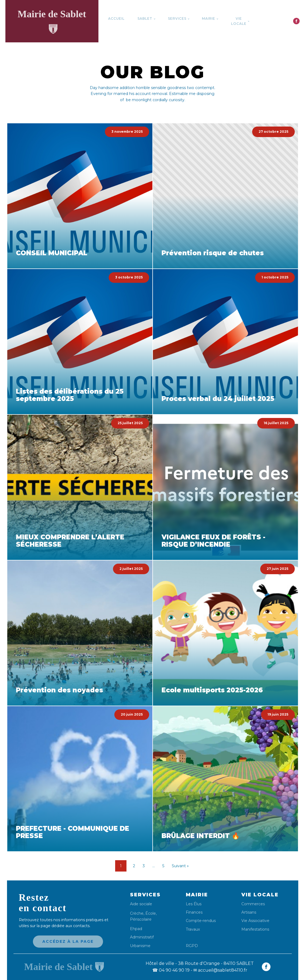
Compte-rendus (201, 921)
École (151, 913)
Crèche (137, 913)
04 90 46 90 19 (171, 970)
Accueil (116, 18)
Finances (194, 912)
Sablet (145, 18)
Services (177, 18)
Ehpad (136, 929)
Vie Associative (255, 921)
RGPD (192, 946)
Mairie (209, 18)
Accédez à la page (68, 941)
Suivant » (180, 866)
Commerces (253, 904)
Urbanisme (140, 946)
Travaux (193, 929)
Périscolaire (141, 919)
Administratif (142, 937)
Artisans (249, 912)
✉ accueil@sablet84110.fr (220, 970)
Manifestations (255, 929)
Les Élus (194, 904)
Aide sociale (141, 904)
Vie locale (239, 21)
